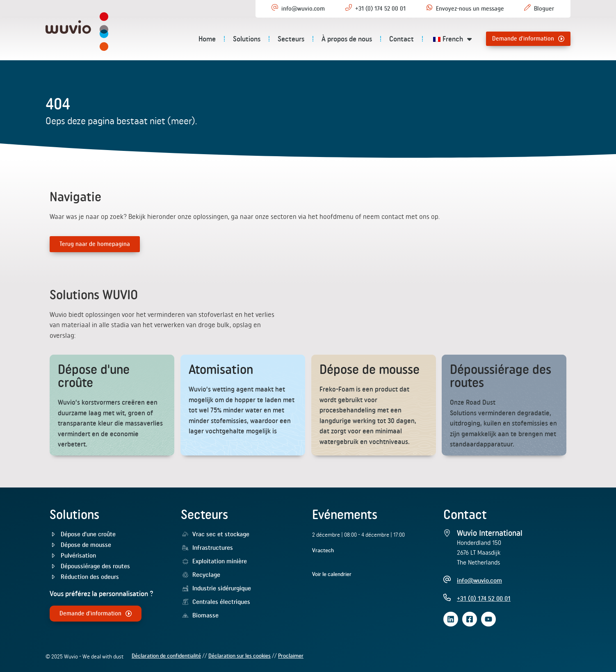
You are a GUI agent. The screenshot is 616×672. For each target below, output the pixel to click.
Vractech (323, 550)
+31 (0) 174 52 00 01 (380, 9)
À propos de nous (347, 39)
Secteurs (291, 39)
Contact (402, 39)
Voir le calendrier (332, 574)
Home (207, 39)
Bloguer (544, 9)
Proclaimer (291, 656)
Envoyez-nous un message (470, 9)
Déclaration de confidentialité (166, 656)
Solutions (247, 39)
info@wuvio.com (303, 9)
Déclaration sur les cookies (240, 656)
